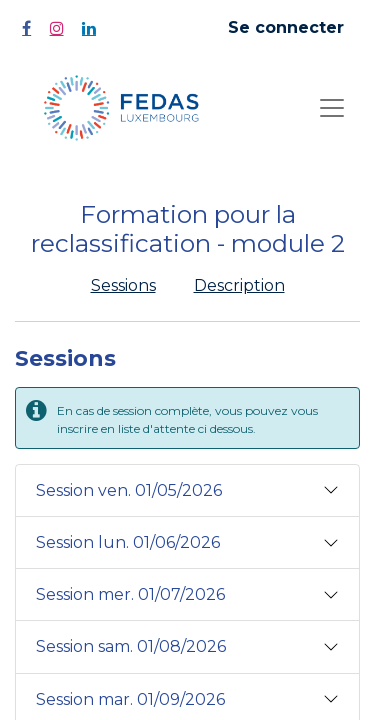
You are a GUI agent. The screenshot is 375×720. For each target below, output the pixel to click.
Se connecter (286, 27)
